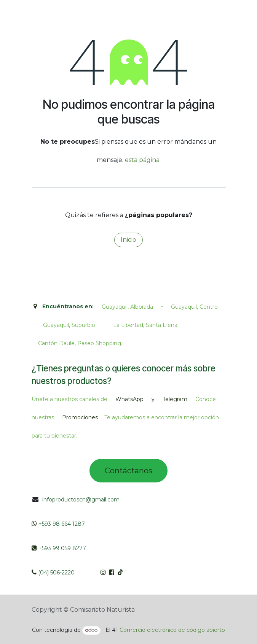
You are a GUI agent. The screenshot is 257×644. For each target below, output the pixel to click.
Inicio (128, 240)
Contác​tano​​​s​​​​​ (128, 471)
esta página (142, 160)
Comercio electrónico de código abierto (172, 630)
